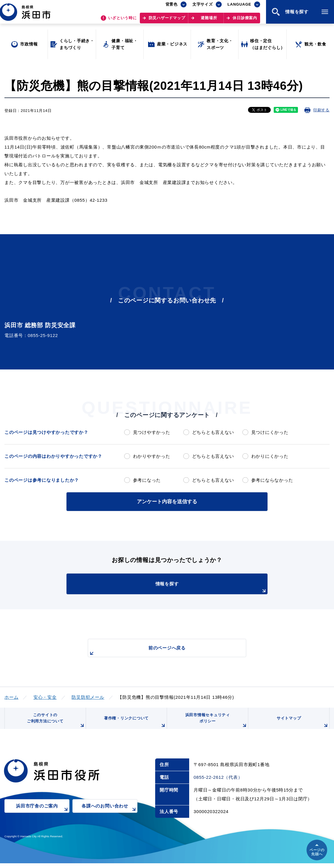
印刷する (321, 110)
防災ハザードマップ (167, 21)
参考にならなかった (272, 480)
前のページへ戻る (160, 650)
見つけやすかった (152, 432)
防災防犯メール (88, 696)
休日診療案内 (245, 21)
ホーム (11, 696)
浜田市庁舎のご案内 (43, 814)
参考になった (147, 480)
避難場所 (209, 21)
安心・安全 (45, 696)
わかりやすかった (152, 456)
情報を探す (182, 587)
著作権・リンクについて (134, 725)
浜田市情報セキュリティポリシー (215, 723)
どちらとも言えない (213, 432)
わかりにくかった (270, 456)
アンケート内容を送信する (167, 501)
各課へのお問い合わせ (110, 814)
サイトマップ (302, 725)
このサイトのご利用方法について (55, 723)
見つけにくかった (270, 432)
